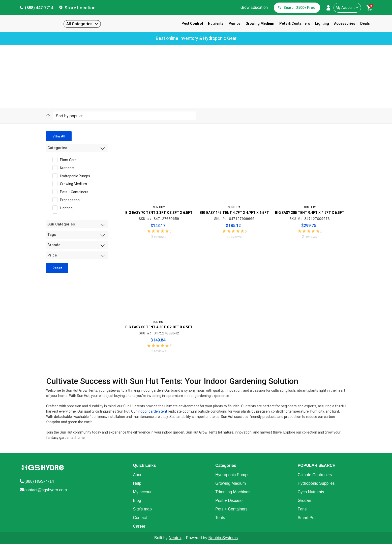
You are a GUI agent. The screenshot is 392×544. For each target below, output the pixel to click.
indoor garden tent (152, 411)
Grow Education (254, 7)
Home (50, 69)
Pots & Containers (295, 23)
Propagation (68, 200)
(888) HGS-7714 (39, 481)
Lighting (322, 23)
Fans (302, 509)
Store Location (80, 8)
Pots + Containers (72, 192)
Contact (140, 518)
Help (137, 483)
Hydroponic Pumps (73, 176)
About (138, 475)
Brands (54, 245)
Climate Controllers (315, 475)
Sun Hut (64, 69)
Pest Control (192, 23)
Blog (137, 500)
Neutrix (175, 538)
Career (139, 526)
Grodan (304, 500)
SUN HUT (159, 207)
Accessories (345, 23)
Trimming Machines (233, 492)
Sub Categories (61, 224)
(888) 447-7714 (39, 8)
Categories (57, 148)
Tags (52, 235)
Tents (220, 518)
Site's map (142, 509)
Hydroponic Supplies (316, 483)
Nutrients (216, 23)
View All (59, 136)
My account (143, 492)
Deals (365, 23)
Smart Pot (307, 518)
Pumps (235, 23)
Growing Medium (260, 23)
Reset (57, 268)
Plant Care (66, 160)
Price (52, 255)
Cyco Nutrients (311, 492)
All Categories (79, 24)
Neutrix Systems (223, 538)
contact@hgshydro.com (46, 490)
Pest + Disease (229, 500)
